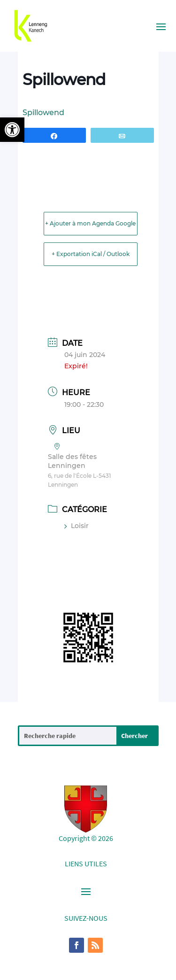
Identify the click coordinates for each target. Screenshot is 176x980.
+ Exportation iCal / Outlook (91, 254)
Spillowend (43, 113)
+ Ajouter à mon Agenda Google (90, 223)
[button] (12, 130)
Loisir (77, 526)
